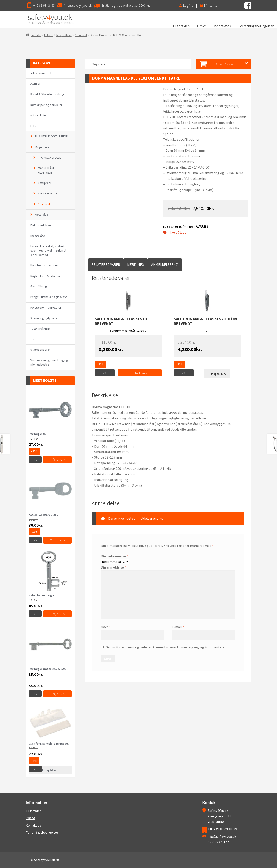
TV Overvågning (40, 329)
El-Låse (49, 35)
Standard (81, 35)
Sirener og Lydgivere (44, 318)
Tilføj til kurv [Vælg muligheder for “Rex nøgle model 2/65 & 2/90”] (58, 694)
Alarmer (35, 84)
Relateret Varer (106, 264)
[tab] (106, 265)
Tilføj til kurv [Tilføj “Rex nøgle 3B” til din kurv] (58, 460)
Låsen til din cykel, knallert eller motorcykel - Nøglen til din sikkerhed (48, 250)
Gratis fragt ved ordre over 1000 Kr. (125, 5)
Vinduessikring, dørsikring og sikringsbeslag (49, 362)
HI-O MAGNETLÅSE (49, 158)
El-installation (39, 115)
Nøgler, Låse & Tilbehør (45, 276)
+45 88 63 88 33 (44, 5)
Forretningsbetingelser (256, 26)
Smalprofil (44, 183)
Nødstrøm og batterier (45, 265)
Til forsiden (181, 26)
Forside (36, 35)
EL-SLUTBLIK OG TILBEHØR (51, 136)
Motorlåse (41, 215)
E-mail (178, 627)
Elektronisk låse (41, 225)
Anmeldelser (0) (165, 264)
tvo (32, 339)
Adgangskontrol (41, 73)
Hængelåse (38, 236)
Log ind (186, 5)
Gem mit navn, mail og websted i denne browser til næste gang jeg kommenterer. (166, 647)
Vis (105, 373)
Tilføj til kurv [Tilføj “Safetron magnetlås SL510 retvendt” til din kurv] (140, 373)
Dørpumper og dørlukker (46, 105)
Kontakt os (223, 26)
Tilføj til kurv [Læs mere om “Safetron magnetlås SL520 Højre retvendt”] (217, 374)
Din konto (209, 5)
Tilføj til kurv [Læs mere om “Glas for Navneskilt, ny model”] (50, 770)
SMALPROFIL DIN (48, 193)
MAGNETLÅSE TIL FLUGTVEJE (48, 170)
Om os (202, 26)
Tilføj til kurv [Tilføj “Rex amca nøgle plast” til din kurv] (58, 540)
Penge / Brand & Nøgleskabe (49, 297)
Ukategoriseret (40, 350)
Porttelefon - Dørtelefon (46, 307)
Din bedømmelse (114, 556)
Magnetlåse (64, 35)
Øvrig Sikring (39, 286)
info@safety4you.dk (78, 5)
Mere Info (136, 264)
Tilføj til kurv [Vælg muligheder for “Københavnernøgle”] (58, 614)
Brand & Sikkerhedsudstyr (47, 94)
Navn (106, 627)
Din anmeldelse (113, 567)
